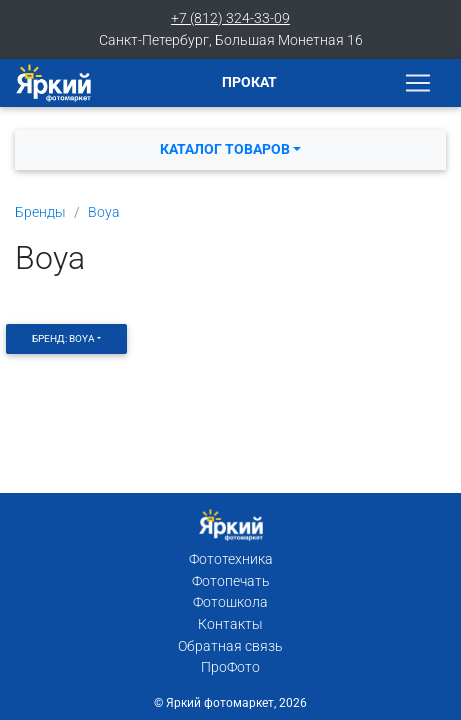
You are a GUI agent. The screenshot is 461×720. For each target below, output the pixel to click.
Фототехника (231, 559)
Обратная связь (230, 646)
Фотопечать (231, 581)
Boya (104, 212)
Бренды (40, 212)
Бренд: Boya (63, 338)
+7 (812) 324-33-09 (230, 18)
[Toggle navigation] (418, 83)
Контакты (230, 624)
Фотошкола (230, 602)
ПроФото (230, 667)
